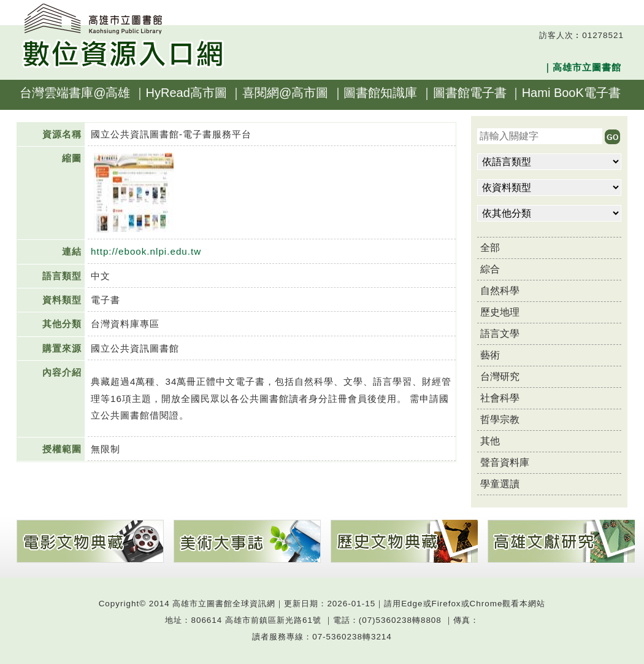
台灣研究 (500, 376)
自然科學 (500, 291)
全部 (490, 248)
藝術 (490, 355)
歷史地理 (500, 312)
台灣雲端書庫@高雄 (75, 93)
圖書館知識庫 (380, 93)
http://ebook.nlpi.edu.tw (146, 251)
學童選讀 (500, 484)
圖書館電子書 (470, 93)
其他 (490, 441)
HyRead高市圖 (186, 93)
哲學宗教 (500, 419)
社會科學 (500, 398)
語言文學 (500, 334)
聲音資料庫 (505, 462)
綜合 (490, 269)
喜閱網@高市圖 (285, 93)
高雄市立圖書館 (587, 67)
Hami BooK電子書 (571, 93)
